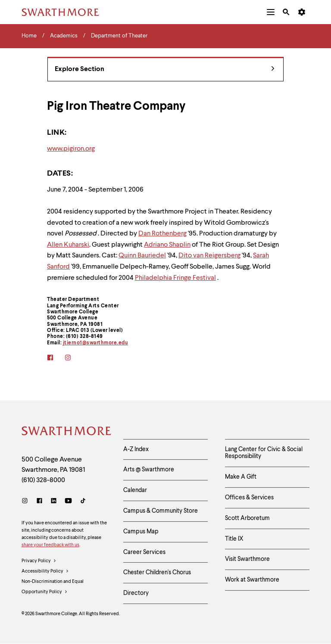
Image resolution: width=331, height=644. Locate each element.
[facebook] (56, 358)
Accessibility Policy (45, 572)
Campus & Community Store (161, 511)
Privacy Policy (39, 561)
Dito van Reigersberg (209, 256)
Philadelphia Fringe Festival (175, 278)
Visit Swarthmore (247, 559)
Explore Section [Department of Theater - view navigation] (165, 70)
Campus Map (141, 532)
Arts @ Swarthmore (149, 470)
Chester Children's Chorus (157, 573)
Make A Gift (241, 477)
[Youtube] (68, 502)
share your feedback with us (50, 545)
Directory (136, 593)
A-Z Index (136, 449)
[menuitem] (271, 12)
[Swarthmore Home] (66, 432)
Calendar (135, 490)
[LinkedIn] (54, 502)
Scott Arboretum (247, 518)
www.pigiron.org (71, 149)
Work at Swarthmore (252, 580)
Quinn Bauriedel (142, 256)
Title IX (234, 539)
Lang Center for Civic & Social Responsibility (264, 453)
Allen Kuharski (68, 245)
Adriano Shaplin (167, 245)
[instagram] (73, 358)
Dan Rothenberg (162, 234)
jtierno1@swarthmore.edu (96, 343)
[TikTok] (83, 502)
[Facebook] (39, 502)
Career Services (144, 552)
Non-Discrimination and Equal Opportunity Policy (53, 588)
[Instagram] (27, 502)
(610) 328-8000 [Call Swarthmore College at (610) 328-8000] (43, 480)
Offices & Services (249, 498)
